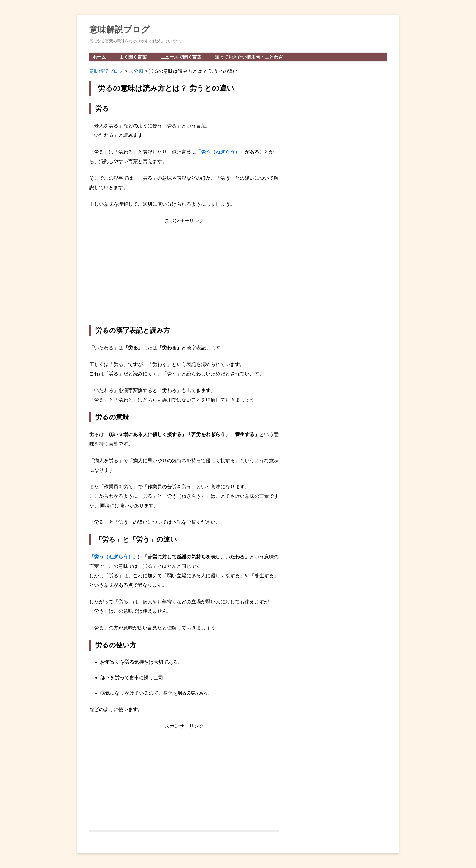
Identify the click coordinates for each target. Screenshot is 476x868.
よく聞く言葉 (133, 57)
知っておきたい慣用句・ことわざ (249, 57)
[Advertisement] (184, 275)
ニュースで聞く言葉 (181, 57)
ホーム (99, 57)
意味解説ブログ (119, 30)
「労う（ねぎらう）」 (220, 152)
